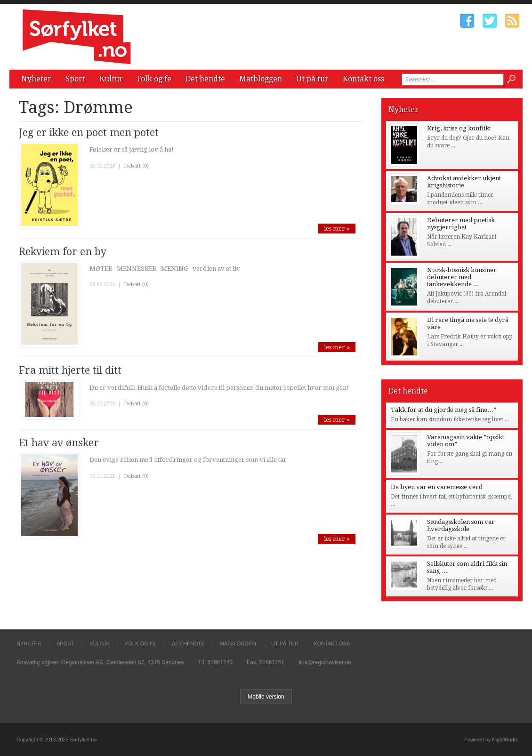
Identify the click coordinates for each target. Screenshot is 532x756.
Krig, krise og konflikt (459, 128)
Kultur (111, 79)
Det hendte (205, 79)
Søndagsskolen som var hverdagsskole (461, 525)
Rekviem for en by (63, 252)
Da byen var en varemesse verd (437, 487)
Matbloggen (261, 79)
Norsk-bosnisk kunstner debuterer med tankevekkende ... (462, 277)
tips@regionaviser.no (325, 662)
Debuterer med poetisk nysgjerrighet (461, 224)
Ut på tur (312, 79)
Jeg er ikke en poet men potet (89, 133)
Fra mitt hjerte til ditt (70, 370)
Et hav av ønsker (59, 443)
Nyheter (36, 79)
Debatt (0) (136, 166)
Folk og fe (154, 79)
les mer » (337, 229)
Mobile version (266, 697)
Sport (75, 79)
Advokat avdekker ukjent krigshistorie (464, 182)
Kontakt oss (363, 79)
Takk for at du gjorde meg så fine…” (443, 410)
